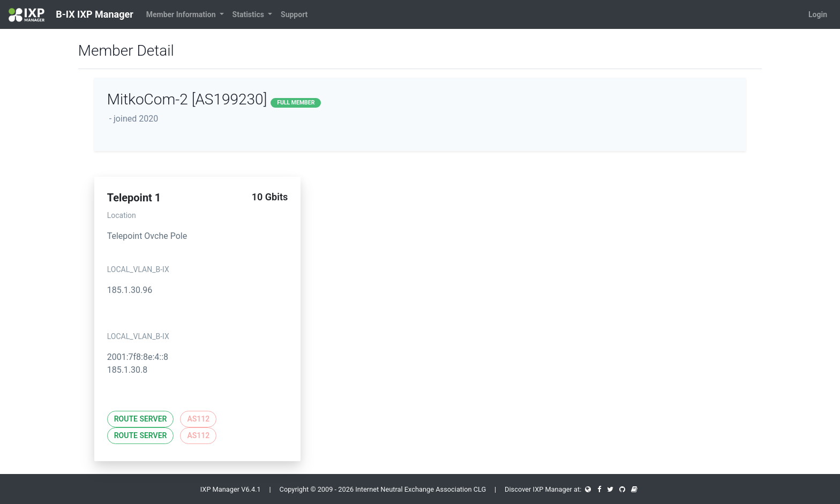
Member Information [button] (182, 14)
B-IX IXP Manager (71, 15)
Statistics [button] (249, 14)
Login (818, 14)
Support (294, 14)
